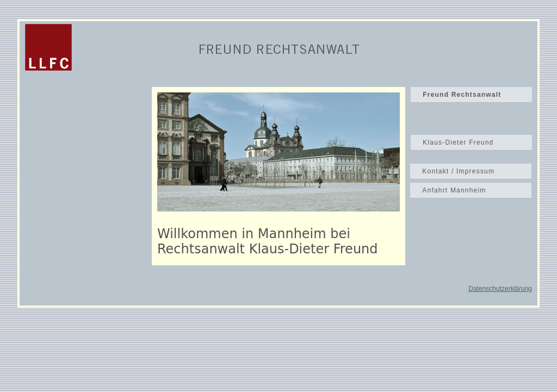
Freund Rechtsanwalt (462, 95)
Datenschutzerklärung (500, 289)
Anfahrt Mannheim (454, 190)
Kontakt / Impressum (458, 171)
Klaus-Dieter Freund (458, 142)
